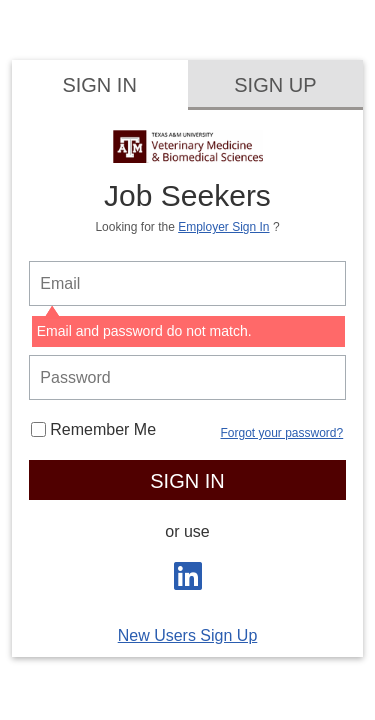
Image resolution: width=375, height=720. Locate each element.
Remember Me (93, 429)
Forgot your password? (281, 433)
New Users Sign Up (188, 635)
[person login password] (187, 377)
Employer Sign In (223, 227)
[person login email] (187, 283)
